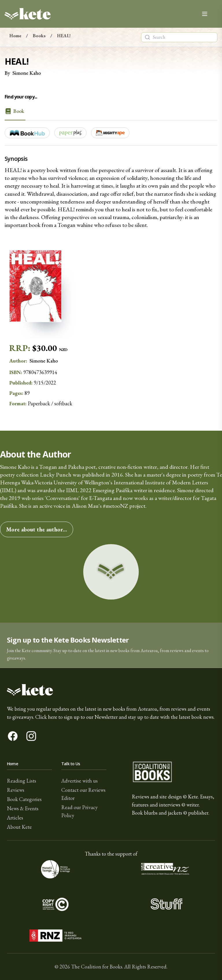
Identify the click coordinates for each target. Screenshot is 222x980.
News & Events (23, 808)
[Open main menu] (205, 14)
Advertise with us (79, 781)
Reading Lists (22, 781)
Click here (46, 717)
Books (39, 36)
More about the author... (37, 529)
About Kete (19, 827)
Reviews (16, 790)
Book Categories (24, 799)
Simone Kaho (27, 73)
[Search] (147, 37)
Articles (15, 818)
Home (15, 36)
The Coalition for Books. (97, 967)
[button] (111, 645)
